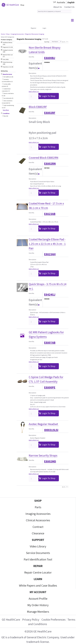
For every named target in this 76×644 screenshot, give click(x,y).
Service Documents (38, 553)
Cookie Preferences (53, 620)
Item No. (32, 57)
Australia (61, 2)
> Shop (7, 34)
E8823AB (50, 214)
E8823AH (50, 254)
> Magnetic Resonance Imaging (34, 34)
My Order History (38, 605)
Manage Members (38, 612)
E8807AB (50, 343)
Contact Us (69, 7)
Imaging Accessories (38, 514)
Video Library (38, 546)
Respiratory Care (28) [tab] (8, 67)
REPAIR (38, 566)
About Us (58, 7)
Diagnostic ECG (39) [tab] (8, 47)
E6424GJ (50, 294)
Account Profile (38, 599)
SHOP (38, 501)
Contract (38, 527)
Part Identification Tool (38, 559)
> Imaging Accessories (17, 34)
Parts (38, 507)
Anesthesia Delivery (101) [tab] (8, 43)
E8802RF (50, 113)
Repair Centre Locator (38, 572)
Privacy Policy (31, 620)
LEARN (38, 579)
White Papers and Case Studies (38, 586)
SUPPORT (38, 540)
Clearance (38, 533)
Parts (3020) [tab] (6, 59)
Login (44, 28)
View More (6, 110)
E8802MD (50, 461)
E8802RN (50, 164)
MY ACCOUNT (38, 592)
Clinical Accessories (38, 520)
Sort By (47, 42)
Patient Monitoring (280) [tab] (7, 63)
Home (3, 34)
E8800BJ (50, 58)
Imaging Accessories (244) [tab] (8, 51)
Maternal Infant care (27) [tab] (8, 56)
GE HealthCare (11, 620)
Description (32, 73)
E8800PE (50, 387)
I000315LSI (51, 430)
